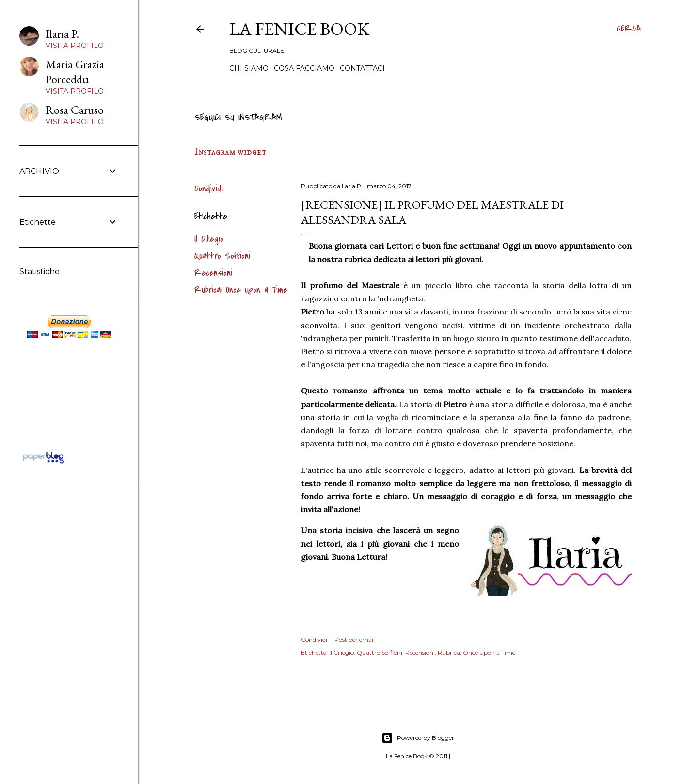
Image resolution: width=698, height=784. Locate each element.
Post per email (355, 639)
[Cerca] (629, 29)
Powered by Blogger (418, 738)
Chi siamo (249, 68)
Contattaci (362, 68)
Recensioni (213, 273)
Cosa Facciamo (304, 68)
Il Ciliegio (209, 239)
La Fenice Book (299, 29)
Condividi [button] (209, 189)
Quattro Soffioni (222, 256)
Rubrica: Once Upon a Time (241, 290)
